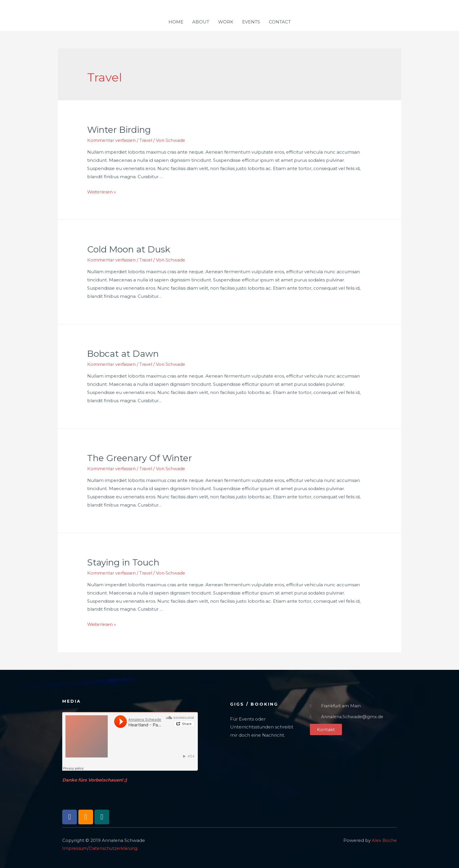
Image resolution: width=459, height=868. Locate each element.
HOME (176, 22)
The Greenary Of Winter (140, 457)
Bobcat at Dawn (123, 353)
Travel (147, 140)
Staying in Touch (123, 562)
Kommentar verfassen (112, 140)
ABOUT (201, 22)
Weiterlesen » (102, 192)
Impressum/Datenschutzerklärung (101, 847)
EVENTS (251, 22)
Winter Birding (119, 130)
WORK (226, 22)
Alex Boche (384, 839)
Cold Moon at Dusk (129, 249)
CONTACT (280, 22)
